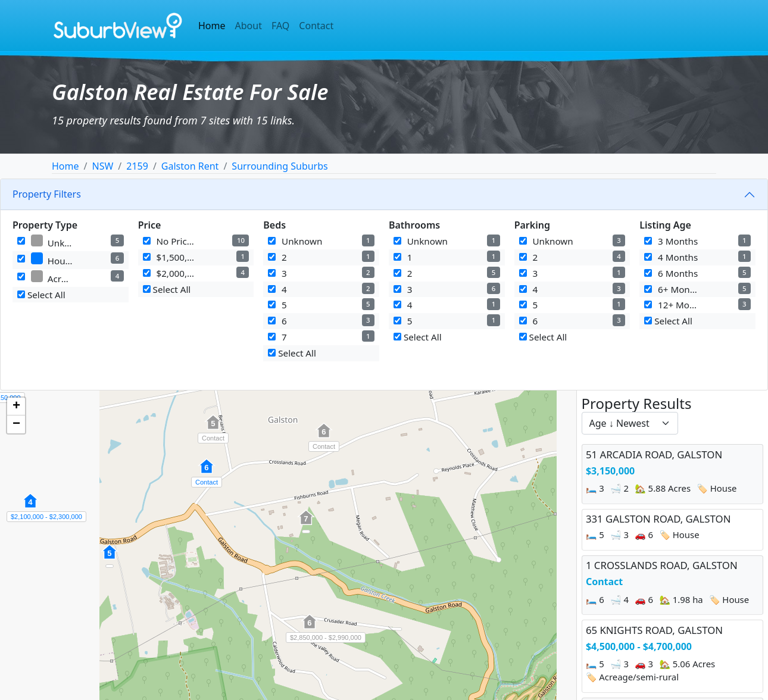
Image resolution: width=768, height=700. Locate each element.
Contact (316, 26)
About (249, 26)
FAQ (280, 26)
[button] (110, 558)
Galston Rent (190, 166)
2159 (137, 166)
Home (212, 26)
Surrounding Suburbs (280, 166)
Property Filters (47, 194)
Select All (41, 295)
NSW (102, 166)
